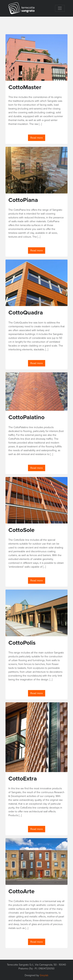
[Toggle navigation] (60, 8)
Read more (37, 138)
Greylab (44, 975)
